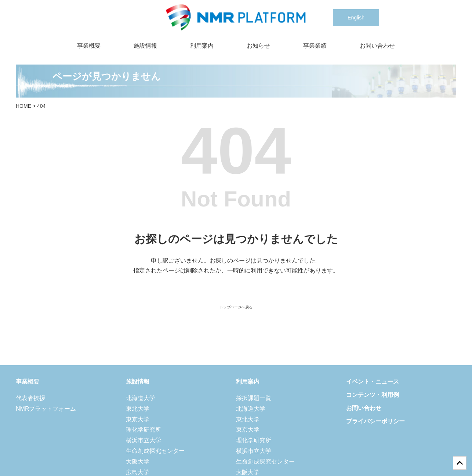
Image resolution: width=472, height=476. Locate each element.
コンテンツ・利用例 (373, 395)
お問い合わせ (377, 46)
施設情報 (145, 46)
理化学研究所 (144, 430)
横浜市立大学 (144, 440)
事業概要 (89, 46)
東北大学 (138, 409)
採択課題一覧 (254, 398)
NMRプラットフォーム (46, 409)
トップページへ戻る (236, 307)
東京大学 (138, 419)
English (356, 18)
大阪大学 (138, 462)
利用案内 (202, 46)
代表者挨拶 (30, 398)
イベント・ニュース (373, 382)
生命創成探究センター (155, 451)
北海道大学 (141, 398)
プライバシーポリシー (375, 421)
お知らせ (258, 46)
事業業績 (315, 46)
